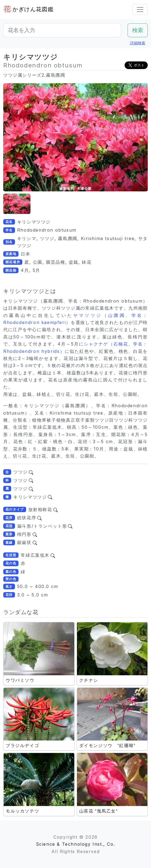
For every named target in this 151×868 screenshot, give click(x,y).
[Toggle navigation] (140, 10)
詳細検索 (138, 43)
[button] (17, 204)
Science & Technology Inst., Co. (76, 844)
